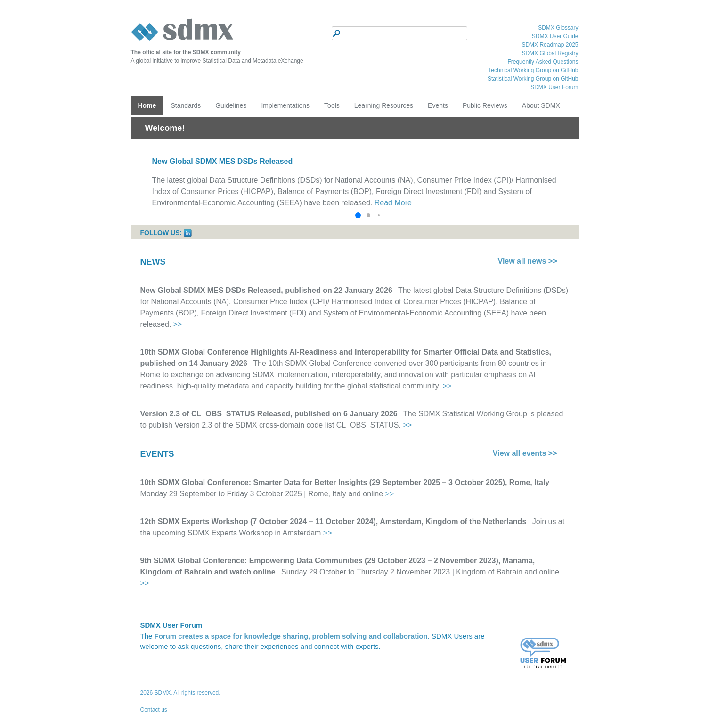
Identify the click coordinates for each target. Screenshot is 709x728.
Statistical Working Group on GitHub (533, 79)
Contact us (154, 710)
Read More (393, 203)
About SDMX (541, 105)
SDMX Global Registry (550, 53)
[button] (358, 215)
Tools (332, 105)
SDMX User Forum (554, 87)
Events (438, 105)
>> (178, 324)
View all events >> (525, 453)
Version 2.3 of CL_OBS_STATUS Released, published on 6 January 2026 (269, 414)
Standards (186, 105)
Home (147, 105)
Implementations (285, 105)
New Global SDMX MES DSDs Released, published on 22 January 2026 (266, 290)
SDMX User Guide (555, 36)
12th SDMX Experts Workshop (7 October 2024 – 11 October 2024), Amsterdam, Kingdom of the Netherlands (334, 522)
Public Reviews (485, 105)
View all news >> (528, 261)
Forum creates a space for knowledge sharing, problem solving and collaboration (291, 636)
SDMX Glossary (558, 28)
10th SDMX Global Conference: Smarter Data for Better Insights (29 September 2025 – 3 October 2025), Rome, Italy (345, 482)
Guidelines (231, 105)
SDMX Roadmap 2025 (550, 45)
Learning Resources (384, 105)
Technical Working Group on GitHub (533, 70)
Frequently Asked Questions (543, 62)
